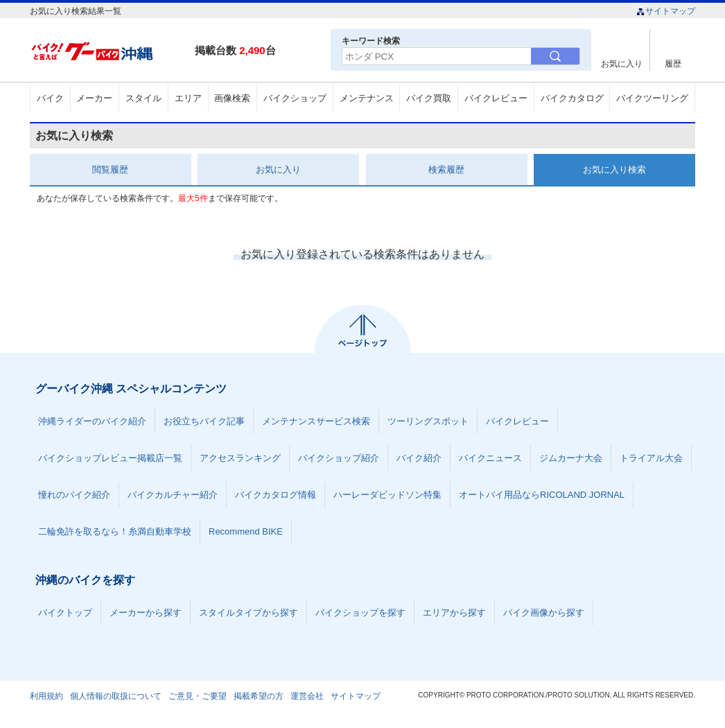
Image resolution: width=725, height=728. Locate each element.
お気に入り (622, 63)
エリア (188, 98)
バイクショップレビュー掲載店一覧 (110, 458)
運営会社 (307, 696)
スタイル (143, 98)
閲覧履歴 (110, 170)
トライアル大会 (651, 458)
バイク (50, 98)
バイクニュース (490, 458)
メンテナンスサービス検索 (316, 421)
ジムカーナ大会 (571, 458)
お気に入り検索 (614, 170)
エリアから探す (454, 613)
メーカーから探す (146, 613)
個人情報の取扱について (116, 696)
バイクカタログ (572, 98)
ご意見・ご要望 (198, 696)
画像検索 (232, 98)
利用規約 (46, 696)
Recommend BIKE (246, 531)
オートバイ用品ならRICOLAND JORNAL (542, 495)
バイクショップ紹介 (339, 458)
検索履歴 (446, 170)
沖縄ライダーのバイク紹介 (92, 421)
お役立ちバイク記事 (204, 421)
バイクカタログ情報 (276, 495)
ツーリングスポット (428, 421)
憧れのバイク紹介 (74, 495)
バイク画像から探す (544, 613)
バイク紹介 (419, 458)
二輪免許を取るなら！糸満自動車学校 (115, 531)
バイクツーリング (652, 98)
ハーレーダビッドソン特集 (387, 495)
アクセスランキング (240, 458)
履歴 (673, 63)
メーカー (94, 98)
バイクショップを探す (360, 613)
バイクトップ (65, 613)
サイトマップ (666, 11)
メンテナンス (367, 98)
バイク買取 (429, 98)
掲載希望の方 (259, 696)
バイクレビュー (496, 98)
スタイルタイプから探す (248, 613)
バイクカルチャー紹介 (173, 495)
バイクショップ (295, 98)
